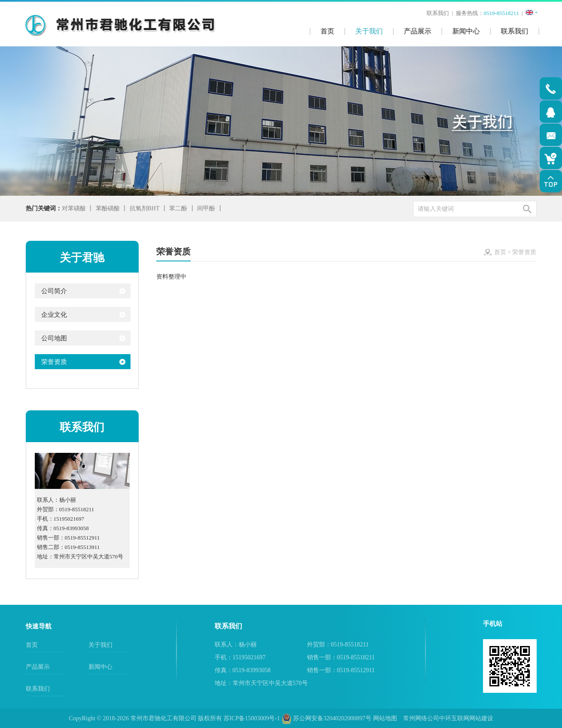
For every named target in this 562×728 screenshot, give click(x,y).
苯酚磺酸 (108, 208)
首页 (500, 252)
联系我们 (438, 13)
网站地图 (385, 718)
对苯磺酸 (74, 208)
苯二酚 (178, 208)
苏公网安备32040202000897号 (327, 718)
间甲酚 (206, 208)
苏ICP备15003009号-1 (252, 718)
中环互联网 (454, 718)
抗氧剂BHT (145, 208)
